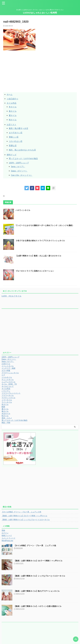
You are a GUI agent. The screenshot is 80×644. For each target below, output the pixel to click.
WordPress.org (7, 541)
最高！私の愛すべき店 (20, 128)
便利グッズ (12, 155)
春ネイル (13, 111)
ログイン (5, 533)
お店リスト (12, 125)
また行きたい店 (16, 133)
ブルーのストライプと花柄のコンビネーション (36, 271)
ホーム (10, 94)
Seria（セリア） (19, 167)
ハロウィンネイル (23, 210)
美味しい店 (14, 137)
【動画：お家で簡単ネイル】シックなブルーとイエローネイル (26, 520)
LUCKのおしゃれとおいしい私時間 (40, 13)
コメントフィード (8, 538)
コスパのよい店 (16, 141)
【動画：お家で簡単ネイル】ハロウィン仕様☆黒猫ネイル (39, 606)
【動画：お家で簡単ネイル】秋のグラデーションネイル (38, 591)
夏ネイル (13, 115)
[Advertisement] (21, 76)
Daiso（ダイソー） (20, 171)
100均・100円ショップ (20, 163)
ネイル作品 (12, 103)
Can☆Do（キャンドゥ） (23, 175)
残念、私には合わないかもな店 (24, 150)
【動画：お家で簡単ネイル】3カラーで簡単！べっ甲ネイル (24, 516)
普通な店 (13, 146)
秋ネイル (13, 120)
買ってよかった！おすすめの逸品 (25, 158)
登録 (3, 530)
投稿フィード (7, 535)
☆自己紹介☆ (13, 99)
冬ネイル (13, 107)
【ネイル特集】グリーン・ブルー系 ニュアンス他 (21, 512)
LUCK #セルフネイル (13, 296)
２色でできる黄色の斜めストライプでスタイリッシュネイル (42, 241)
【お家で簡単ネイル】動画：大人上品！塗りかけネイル (40, 256)
